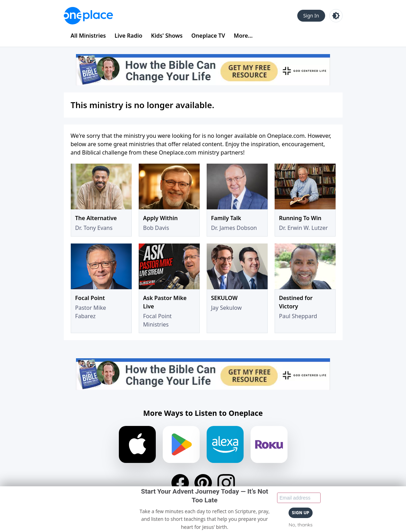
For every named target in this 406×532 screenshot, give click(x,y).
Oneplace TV (208, 36)
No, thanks (300, 525)
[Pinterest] (203, 483)
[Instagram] (226, 483)
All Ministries (88, 36)
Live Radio (129, 36)
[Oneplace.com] (88, 16)
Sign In (311, 16)
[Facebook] (180, 483)
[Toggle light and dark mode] (336, 16)
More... (243, 36)
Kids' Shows (167, 36)
